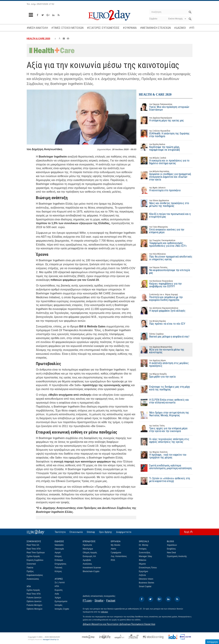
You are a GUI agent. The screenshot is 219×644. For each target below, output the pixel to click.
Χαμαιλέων (172, 545)
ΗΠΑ (57, 586)
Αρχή (187, 532)
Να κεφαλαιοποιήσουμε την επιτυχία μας (166, 270)
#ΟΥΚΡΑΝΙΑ (130, 28)
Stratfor (99, 601)
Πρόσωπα (87, 545)
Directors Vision (146, 579)
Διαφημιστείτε (124, 532)
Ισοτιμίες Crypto (62, 609)
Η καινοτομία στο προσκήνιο (160, 190)
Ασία (57, 594)
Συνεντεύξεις (145, 553)
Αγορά (58, 553)
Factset (111, 601)
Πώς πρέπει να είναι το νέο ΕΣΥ (162, 323)
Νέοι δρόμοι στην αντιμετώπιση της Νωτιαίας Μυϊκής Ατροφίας (164, 415)
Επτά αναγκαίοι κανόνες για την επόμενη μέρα (166, 230)
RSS (113, 560)
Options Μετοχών (35, 609)
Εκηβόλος (171, 549)
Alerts (114, 549)
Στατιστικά (31, 564)
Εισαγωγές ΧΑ (89, 556)
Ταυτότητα (60, 532)
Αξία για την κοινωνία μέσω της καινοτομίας (166, 350)
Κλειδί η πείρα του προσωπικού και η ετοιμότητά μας (165, 216)
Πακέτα (30, 568)
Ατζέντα (142, 575)
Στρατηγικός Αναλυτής (177, 556)
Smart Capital (145, 586)
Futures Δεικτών (34, 598)
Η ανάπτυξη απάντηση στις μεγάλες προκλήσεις (166, 363)
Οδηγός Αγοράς (90, 553)
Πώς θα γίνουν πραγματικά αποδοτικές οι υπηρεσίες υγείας (166, 257)
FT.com (87, 601)
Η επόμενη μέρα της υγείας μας (161, 120)
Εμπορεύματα (61, 601)
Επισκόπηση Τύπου (148, 568)
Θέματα (142, 564)
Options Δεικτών (34, 601)
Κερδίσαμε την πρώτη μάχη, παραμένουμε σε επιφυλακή (166, 147)
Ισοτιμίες (59, 605)
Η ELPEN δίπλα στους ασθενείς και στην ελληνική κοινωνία (164, 402)
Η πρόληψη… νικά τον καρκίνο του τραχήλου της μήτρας (166, 455)
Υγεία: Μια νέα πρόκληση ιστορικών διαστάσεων (166, 107)
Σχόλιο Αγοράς (33, 556)
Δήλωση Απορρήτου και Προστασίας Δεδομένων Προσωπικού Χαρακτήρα (119, 624)
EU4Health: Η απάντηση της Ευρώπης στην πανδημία (166, 134)
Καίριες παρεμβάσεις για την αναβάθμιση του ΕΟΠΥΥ (166, 284)
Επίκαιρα (59, 560)
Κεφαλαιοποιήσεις (35, 575)
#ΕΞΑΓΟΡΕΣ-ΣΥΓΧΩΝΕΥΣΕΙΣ (103, 28)
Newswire (59, 545)
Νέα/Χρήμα (88, 549)
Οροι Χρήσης (106, 532)
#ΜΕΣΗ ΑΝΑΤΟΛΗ (37, 28)
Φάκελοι (143, 560)
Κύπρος (58, 571)
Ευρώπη (59, 590)
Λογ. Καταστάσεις (119, 556)
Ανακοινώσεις (33, 579)
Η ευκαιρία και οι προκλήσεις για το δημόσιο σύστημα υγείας (166, 161)
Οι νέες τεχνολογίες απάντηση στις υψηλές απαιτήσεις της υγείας (164, 442)
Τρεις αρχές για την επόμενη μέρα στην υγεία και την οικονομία (166, 428)
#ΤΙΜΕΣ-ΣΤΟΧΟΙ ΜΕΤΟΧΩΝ (67, 28)
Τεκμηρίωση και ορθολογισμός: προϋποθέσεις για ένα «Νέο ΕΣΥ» (166, 243)
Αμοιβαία (87, 560)
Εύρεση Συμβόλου (35, 560)
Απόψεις (143, 549)
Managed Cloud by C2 (51, 640)
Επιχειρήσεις (61, 564)
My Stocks (116, 545)
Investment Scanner (92, 568)
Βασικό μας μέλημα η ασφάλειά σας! (164, 336)
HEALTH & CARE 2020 (38, 38)
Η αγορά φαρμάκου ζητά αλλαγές (162, 310)
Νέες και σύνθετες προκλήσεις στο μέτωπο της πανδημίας (166, 203)
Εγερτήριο (144, 571)
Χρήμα (58, 598)
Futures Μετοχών (35, 605)
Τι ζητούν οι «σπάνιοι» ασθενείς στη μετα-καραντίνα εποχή (164, 481)
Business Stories (147, 583)
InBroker (105, 612)
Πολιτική (59, 568)
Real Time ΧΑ (33, 545)
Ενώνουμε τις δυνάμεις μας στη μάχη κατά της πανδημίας (164, 389)
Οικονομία (59, 549)
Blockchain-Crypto (91, 571)
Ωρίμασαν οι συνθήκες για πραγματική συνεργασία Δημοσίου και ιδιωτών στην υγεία (166, 176)
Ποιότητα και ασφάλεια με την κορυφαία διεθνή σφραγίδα (166, 297)
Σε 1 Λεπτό (60, 583)
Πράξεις (30, 571)
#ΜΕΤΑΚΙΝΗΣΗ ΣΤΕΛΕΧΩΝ (155, 28)
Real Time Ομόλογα (36, 553)
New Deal (171, 553)
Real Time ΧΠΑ (34, 549)
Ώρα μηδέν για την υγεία (157, 376)
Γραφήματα (116, 553)
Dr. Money (144, 545)
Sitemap (91, 532)
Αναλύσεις (87, 564)
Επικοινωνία (76, 532)
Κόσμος (58, 556)
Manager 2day (146, 556)
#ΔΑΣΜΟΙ (180, 28)
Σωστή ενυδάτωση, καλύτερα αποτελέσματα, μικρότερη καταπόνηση (165, 468)
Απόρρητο (212, 642)
